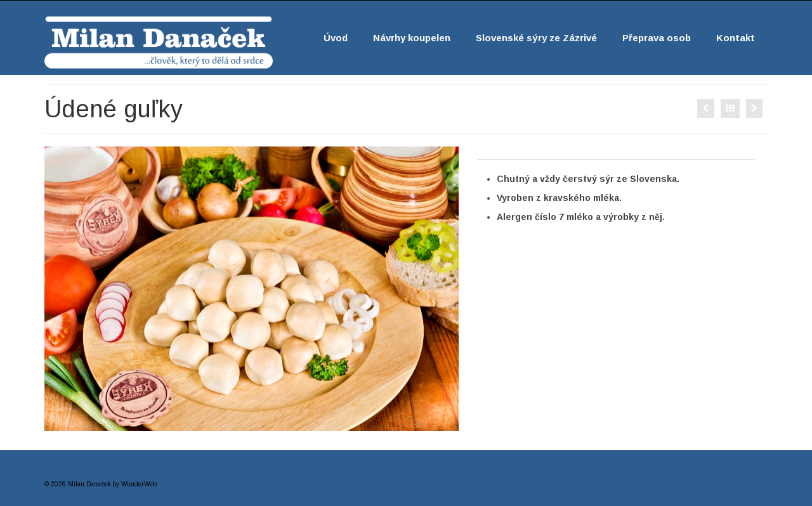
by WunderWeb (134, 484)
